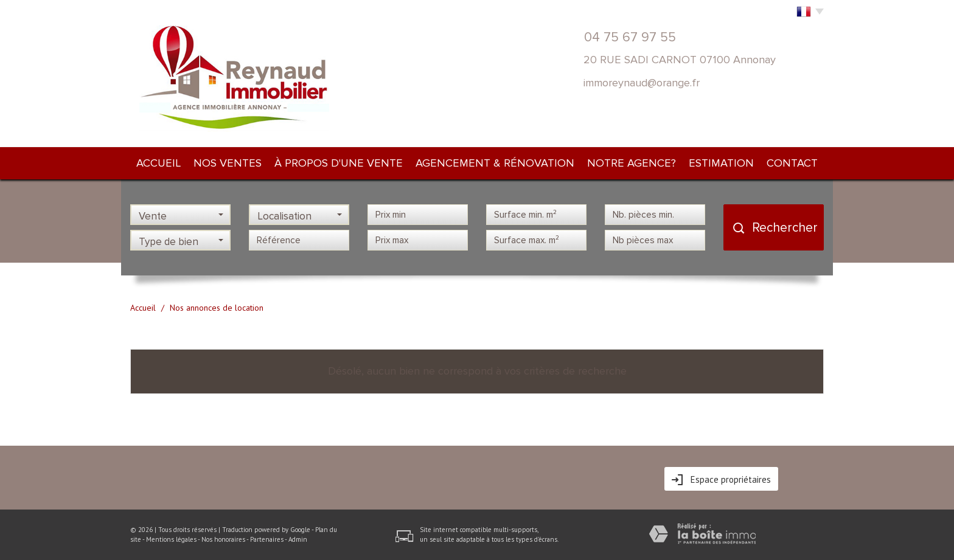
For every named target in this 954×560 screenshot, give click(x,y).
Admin (298, 539)
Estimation (721, 163)
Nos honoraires (223, 539)
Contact (792, 163)
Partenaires (267, 539)
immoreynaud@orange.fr (642, 83)
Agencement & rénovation (495, 163)
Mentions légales (171, 539)
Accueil (158, 163)
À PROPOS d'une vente (339, 163)
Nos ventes (228, 163)
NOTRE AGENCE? (632, 163)
